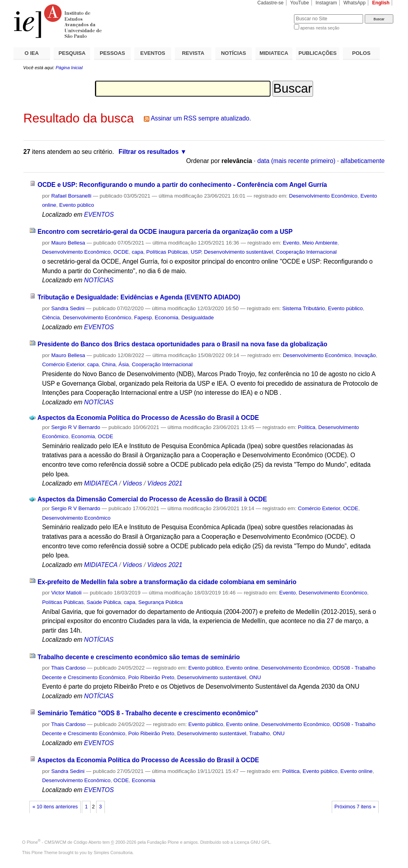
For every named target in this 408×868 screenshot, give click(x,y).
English (381, 3)
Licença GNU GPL (252, 842)
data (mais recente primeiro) (297, 161)
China (109, 364)
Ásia (124, 364)
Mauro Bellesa (68, 243)
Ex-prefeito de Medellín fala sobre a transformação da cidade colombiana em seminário (167, 582)
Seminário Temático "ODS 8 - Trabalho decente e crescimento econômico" (148, 713)
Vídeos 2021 (165, 483)
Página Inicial (69, 68)
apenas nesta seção (320, 28)
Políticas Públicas (167, 252)
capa (138, 252)
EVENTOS (153, 53)
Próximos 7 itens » (355, 807)
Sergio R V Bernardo (76, 427)
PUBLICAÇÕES (317, 53)
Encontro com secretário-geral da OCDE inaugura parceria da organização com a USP (165, 232)
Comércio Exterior (63, 364)
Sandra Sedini (68, 308)
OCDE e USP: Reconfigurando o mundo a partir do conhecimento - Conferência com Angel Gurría (182, 185)
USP (196, 252)
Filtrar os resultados (149, 152)
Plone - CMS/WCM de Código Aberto (64, 842)
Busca (275, 14)
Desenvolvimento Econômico (323, 196)
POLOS (361, 53)
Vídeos (132, 483)
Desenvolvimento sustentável (238, 252)
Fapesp (143, 317)
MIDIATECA (274, 53)
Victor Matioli (66, 593)
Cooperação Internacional (306, 252)
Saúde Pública (104, 602)
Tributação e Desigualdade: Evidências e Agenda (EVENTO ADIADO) (139, 297)
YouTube (300, 3)
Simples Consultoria (113, 852)
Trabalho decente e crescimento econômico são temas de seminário (138, 657)
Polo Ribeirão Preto (151, 677)
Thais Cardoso (69, 668)
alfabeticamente (363, 161)
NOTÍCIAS (233, 53)
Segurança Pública (160, 602)
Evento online (242, 668)
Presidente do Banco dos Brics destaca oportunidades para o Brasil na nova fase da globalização (182, 344)
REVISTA (193, 53)
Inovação (365, 355)
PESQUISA (72, 53)
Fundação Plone (163, 842)
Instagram (326, 3)
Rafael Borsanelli (71, 196)
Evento (291, 243)
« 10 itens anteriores (55, 807)
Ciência (51, 317)
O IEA (32, 53)
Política (307, 427)
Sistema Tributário (304, 308)
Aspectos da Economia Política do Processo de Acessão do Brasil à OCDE (148, 418)
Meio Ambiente (320, 243)
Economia (167, 317)
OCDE (121, 252)
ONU (255, 677)
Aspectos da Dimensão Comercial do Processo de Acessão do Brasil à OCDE (152, 499)
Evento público (77, 205)
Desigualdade (197, 317)
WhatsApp (354, 3)
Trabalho (259, 733)
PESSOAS (112, 53)
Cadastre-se (271, 3)
